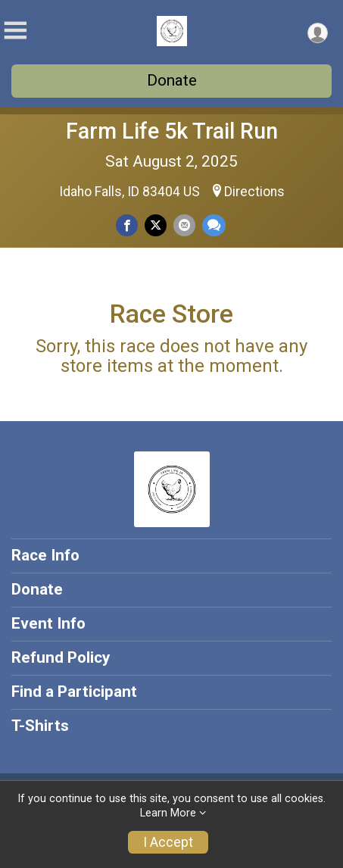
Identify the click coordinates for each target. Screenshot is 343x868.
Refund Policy (61, 657)
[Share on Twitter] (156, 225)
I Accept (168, 842)
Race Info (45, 555)
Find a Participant (74, 692)
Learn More (168, 813)
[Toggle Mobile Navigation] (15, 31)
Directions (254, 192)
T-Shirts (40, 726)
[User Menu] (318, 33)
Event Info (48, 623)
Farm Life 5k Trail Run (172, 131)
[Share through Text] (214, 225)
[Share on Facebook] (127, 225)
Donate (172, 80)
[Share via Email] (184, 225)
